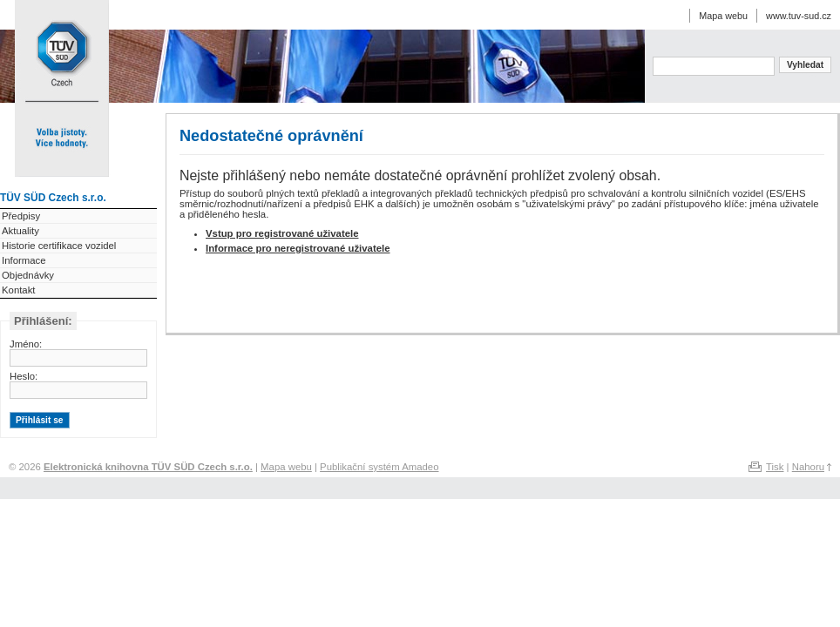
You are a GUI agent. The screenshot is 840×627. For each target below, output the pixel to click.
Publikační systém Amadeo (379, 467)
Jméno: (26, 344)
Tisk (775, 467)
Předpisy (21, 216)
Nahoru (808, 467)
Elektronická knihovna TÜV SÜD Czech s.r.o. (61, 50)
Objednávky (28, 275)
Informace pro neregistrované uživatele (298, 248)
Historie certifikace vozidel (59, 246)
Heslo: (24, 376)
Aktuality (20, 231)
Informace (24, 260)
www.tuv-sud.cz (799, 16)
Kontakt (19, 290)
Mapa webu (723, 16)
